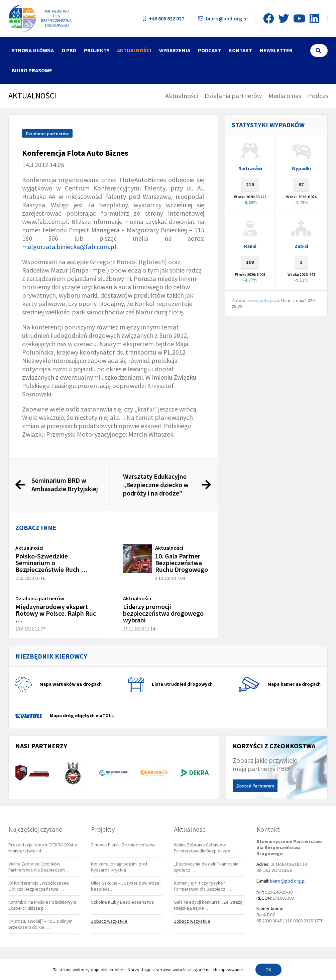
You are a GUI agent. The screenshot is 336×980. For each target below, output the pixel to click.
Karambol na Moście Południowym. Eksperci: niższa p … (43, 905)
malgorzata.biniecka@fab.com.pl (69, 247)
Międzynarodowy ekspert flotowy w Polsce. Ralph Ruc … (56, 613)
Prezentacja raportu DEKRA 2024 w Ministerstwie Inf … (43, 848)
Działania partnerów (233, 96)
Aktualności (134, 50)
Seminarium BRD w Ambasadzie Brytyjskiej (65, 484)
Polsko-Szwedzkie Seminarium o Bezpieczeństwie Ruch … (51, 563)
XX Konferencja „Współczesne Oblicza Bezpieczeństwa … (39, 886)
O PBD (69, 50)
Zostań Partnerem (255, 786)
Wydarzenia (175, 50)
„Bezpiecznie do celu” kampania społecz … (206, 867)
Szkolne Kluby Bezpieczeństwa (122, 902)
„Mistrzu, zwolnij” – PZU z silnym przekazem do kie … (40, 924)
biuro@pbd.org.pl (223, 18)
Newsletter (276, 50)
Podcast (209, 50)
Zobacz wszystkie (109, 921)
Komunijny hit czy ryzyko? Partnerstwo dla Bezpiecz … (202, 886)
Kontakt (240, 50)
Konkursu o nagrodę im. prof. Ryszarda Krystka (120, 867)
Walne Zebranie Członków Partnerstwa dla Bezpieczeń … (39, 867)
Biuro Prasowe (32, 70)
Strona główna (33, 50)
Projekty (97, 50)
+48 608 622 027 (163, 18)
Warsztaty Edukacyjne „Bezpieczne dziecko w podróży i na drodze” (156, 485)
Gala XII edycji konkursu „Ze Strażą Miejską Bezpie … (208, 905)
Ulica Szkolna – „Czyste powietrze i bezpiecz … (126, 886)
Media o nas (285, 96)
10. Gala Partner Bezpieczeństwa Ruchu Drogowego (182, 563)
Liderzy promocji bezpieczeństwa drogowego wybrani (163, 613)
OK (268, 970)
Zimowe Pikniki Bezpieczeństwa (123, 845)
